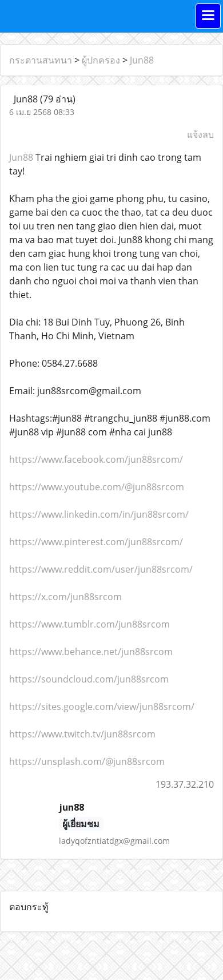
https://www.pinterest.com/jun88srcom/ (96, 542)
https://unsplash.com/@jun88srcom (87, 761)
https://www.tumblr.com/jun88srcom (89, 624)
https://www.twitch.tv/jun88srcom (82, 734)
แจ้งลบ (200, 134)
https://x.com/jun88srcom (65, 597)
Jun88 (142, 60)
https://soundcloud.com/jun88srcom (89, 679)
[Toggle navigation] (208, 16)
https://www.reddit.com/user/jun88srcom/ (101, 569)
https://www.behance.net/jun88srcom (91, 652)
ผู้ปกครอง (101, 60)
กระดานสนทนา (41, 60)
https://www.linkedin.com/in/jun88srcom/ (99, 514)
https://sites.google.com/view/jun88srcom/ (102, 707)
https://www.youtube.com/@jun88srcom (97, 487)
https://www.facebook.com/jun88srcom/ (96, 459)
